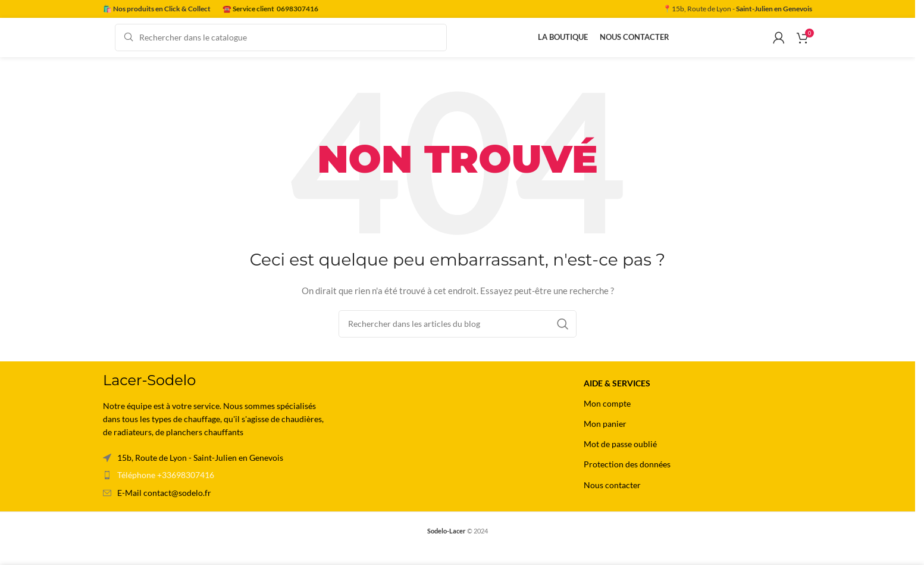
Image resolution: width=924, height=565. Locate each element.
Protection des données (627, 478)
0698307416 (297, 9)
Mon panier (605, 438)
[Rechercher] (281, 45)
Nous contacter (612, 499)
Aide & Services (617, 397)
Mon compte (607, 418)
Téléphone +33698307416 (166, 489)
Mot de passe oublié (620, 458)
